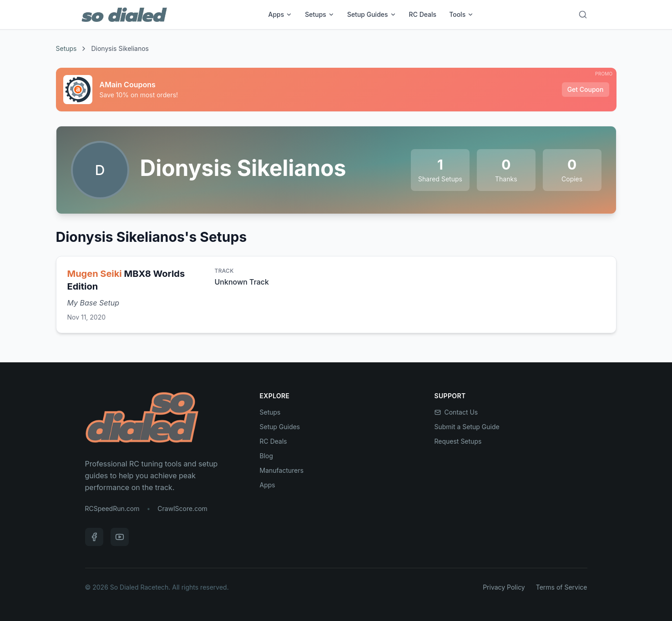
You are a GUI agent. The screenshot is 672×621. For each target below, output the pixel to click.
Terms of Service (562, 587)
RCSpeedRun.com (112, 508)
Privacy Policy (504, 587)
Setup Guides (372, 14)
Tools (461, 14)
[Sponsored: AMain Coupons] (336, 90)
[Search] (583, 15)
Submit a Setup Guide (467, 427)
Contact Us (456, 412)
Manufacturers (282, 470)
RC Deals (423, 14)
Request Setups (458, 441)
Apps (280, 14)
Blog (267, 456)
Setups (320, 14)
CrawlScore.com (182, 508)
